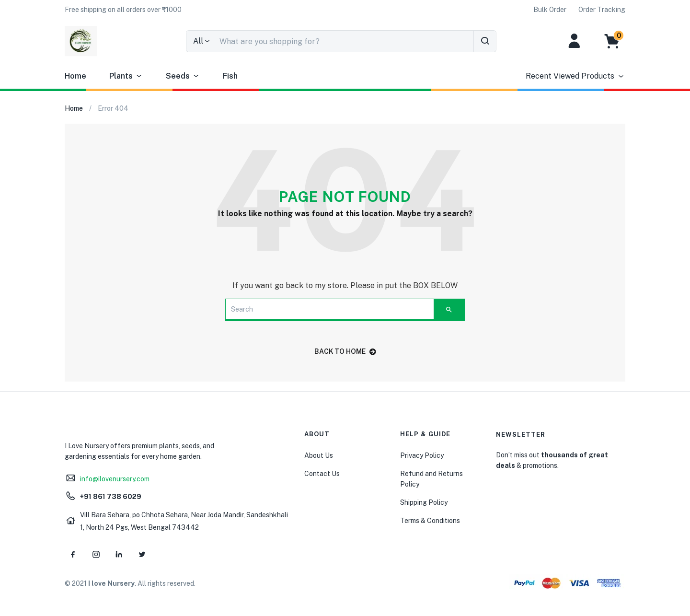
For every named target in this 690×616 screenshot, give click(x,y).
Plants (126, 76)
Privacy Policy (422, 455)
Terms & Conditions (430, 521)
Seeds (183, 76)
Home (75, 76)
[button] (123, 10)
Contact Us (322, 474)
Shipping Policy (424, 502)
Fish (230, 76)
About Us (319, 455)
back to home (345, 351)
